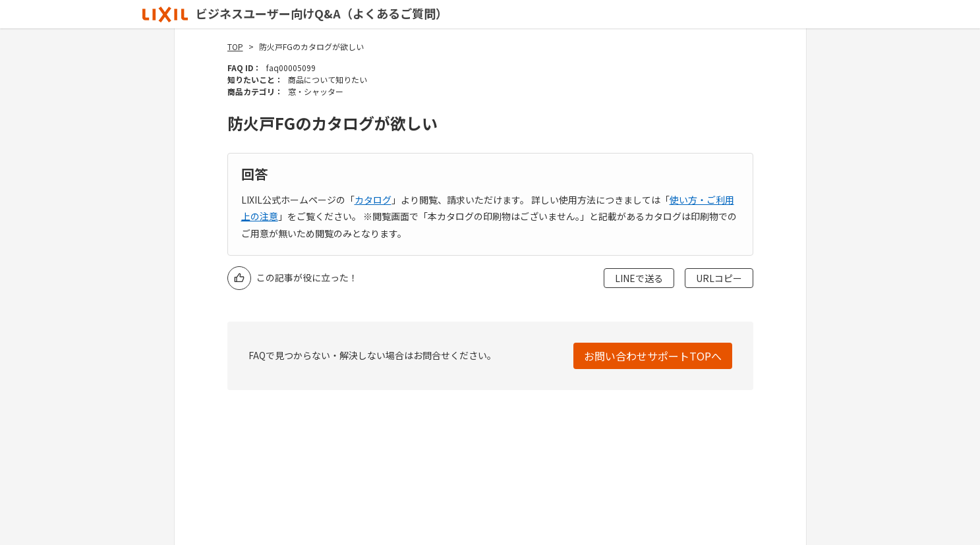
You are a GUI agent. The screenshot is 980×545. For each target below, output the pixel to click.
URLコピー (719, 278)
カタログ (373, 200)
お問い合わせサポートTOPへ (653, 356)
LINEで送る (639, 278)
